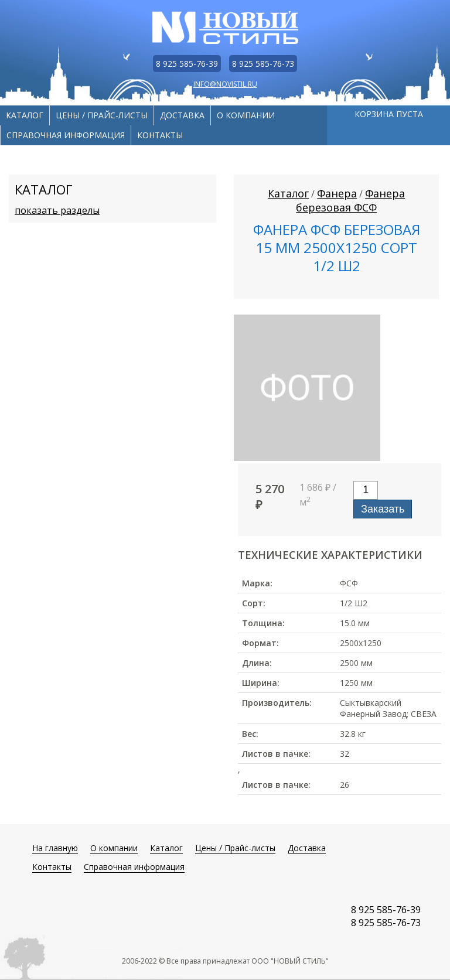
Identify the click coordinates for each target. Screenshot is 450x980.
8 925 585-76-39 (187, 64)
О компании (246, 115)
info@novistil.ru (225, 84)
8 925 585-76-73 (263, 64)
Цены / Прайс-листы (102, 115)
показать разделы (57, 210)
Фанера (337, 193)
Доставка (182, 115)
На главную (55, 848)
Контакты (160, 135)
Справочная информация (66, 135)
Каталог (25, 115)
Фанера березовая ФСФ (350, 200)
